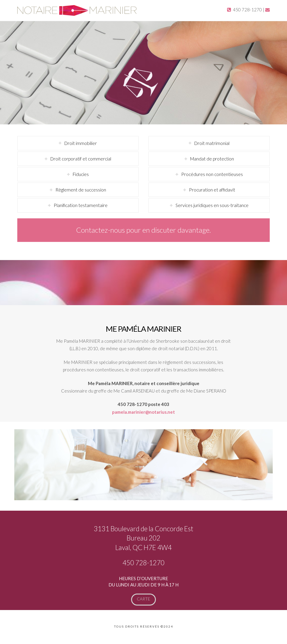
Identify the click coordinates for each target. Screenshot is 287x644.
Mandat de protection (212, 159)
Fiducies (81, 174)
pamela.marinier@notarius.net (143, 412)
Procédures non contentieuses (212, 174)
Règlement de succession (81, 190)
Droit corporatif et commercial (81, 159)
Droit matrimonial (212, 143)
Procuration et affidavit (212, 190)
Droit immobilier (81, 143)
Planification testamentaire (81, 205)
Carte (143, 599)
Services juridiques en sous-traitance (212, 205)
